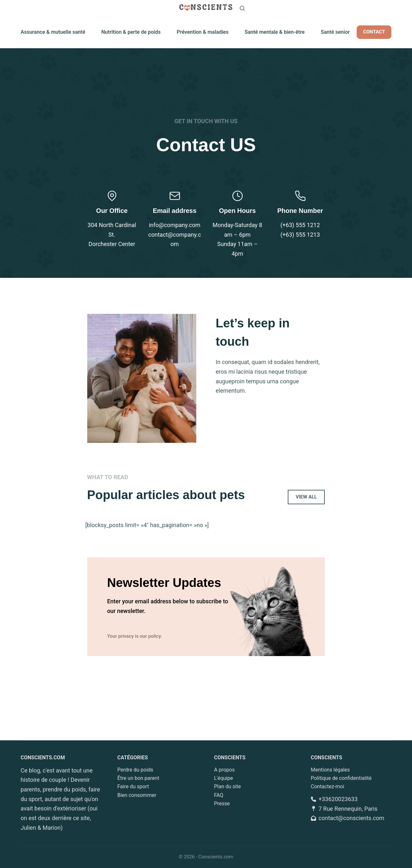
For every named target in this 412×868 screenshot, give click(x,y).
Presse (222, 804)
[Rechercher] (242, 8)
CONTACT (374, 32)
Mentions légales (330, 770)
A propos (224, 770)
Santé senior (335, 32)
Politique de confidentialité (341, 778)
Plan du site (227, 787)
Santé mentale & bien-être (275, 32)
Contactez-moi (328, 787)
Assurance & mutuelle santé (53, 32)
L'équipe (224, 778)
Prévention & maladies (203, 32)
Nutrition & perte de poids (131, 32)
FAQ (219, 795)
